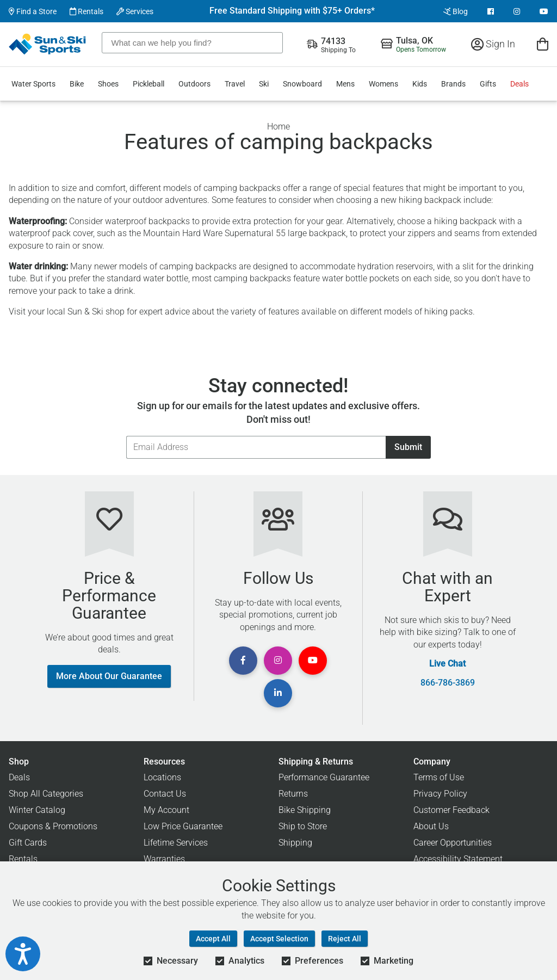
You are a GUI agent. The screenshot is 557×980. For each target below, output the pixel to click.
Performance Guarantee (324, 777)
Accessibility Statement (458, 859)
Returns (293, 794)
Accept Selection (279, 939)
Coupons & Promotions (53, 826)
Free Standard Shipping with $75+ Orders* (292, 11)
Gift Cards (28, 843)
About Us (431, 826)
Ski (264, 84)
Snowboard (302, 84)
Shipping (295, 843)
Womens (383, 84)
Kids (420, 84)
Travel (235, 84)
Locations (162, 777)
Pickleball (148, 84)
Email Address (126, 436)
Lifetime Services (176, 843)
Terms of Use (439, 777)
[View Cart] (543, 44)
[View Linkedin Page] (278, 693)
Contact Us (165, 794)
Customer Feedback (451, 810)
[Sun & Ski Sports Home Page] (48, 44)
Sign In (493, 44)
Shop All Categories (46, 794)
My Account (166, 810)
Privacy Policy (440, 794)
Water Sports (33, 84)
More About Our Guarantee (109, 676)
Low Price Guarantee (183, 826)
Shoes (108, 84)
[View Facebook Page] (491, 11)
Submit (408, 447)
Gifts (488, 84)
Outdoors (194, 84)
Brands (453, 84)
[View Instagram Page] (517, 11)
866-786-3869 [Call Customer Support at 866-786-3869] (448, 683)
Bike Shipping (305, 810)
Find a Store (33, 11)
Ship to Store (303, 826)
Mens (345, 84)
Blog (456, 11)
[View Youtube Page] (544, 11)
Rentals (86, 11)
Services (135, 11)
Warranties (164, 859)
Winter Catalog (37, 810)
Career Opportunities (453, 843)
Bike (77, 84)
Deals (519, 84)
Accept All (213, 939)
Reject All (345, 939)
